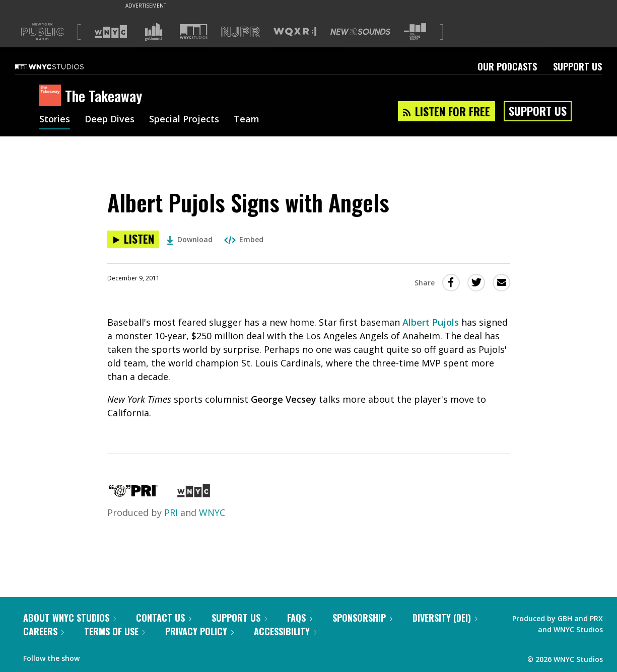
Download (190, 239)
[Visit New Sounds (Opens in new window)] (360, 32)
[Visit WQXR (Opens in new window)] (295, 32)
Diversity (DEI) (445, 618)
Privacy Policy (199, 631)
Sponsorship (362, 618)
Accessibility (285, 631)
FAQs (300, 618)
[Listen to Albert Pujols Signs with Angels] (133, 239)
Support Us (577, 66)
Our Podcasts (507, 66)
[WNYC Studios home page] (62, 66)
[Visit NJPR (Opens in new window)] (241, 32)
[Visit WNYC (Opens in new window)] (111, 32)
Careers (44, 631)
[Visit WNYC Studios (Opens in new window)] (194, 31)
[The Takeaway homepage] (52, 96)
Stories (55, 120)
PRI (171, 512)
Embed (244, 239)
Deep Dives (110, 120)
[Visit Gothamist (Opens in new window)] (154, 32)
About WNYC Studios (70, 618)
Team (247, 120)
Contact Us (164, 618)
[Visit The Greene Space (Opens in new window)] (415, 32)
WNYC (212, 512)
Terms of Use (115, 631)
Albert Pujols (431, 322)
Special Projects (184, 120)
